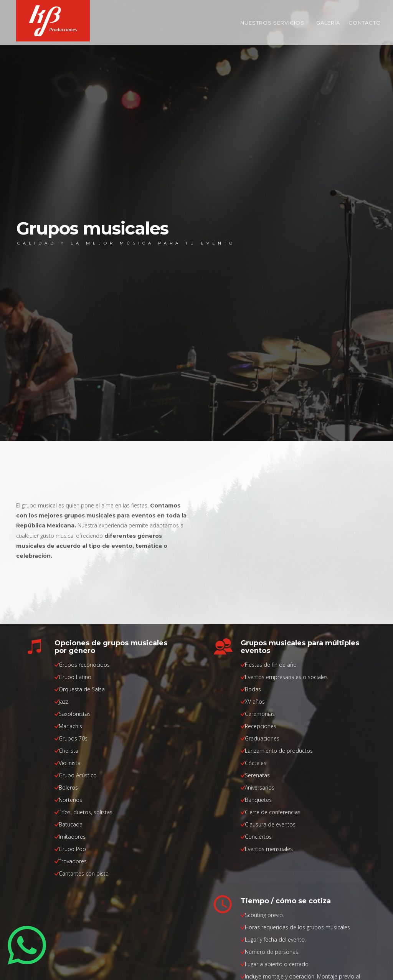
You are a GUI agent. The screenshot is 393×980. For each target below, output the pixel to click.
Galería (328, 23)
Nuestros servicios (274, 23)
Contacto (365, 23)
